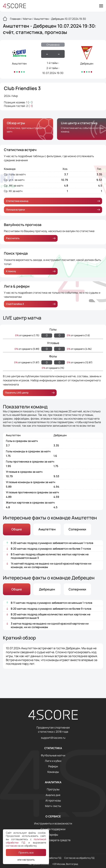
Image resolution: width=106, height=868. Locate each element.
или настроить (26, 860)
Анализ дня (53, 795)
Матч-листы (53, 806)
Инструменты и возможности (53, 823)
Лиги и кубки (53, 761)
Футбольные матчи (53, 755)
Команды (53, 772)
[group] (28, 129)
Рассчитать (31, 238)
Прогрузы (53, 789)
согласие (11, 846)
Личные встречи (53, 210)
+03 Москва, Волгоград (65, 864)
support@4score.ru (53, 738)
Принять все (26, 853)
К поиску (31, 271)
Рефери (53, 766)
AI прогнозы (53, 801)
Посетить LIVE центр (30, 393)
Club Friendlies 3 (22, 88)
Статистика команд (53, 201)
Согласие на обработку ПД (79, 858)
